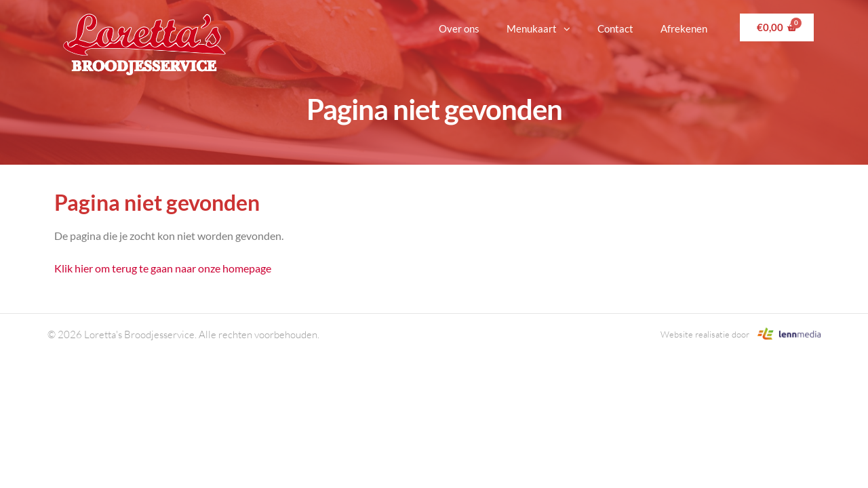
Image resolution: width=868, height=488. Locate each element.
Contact (615, 28)
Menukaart (538, 29)
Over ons (459, 28)
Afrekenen (684, 28)
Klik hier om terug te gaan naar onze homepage (163, 268)
